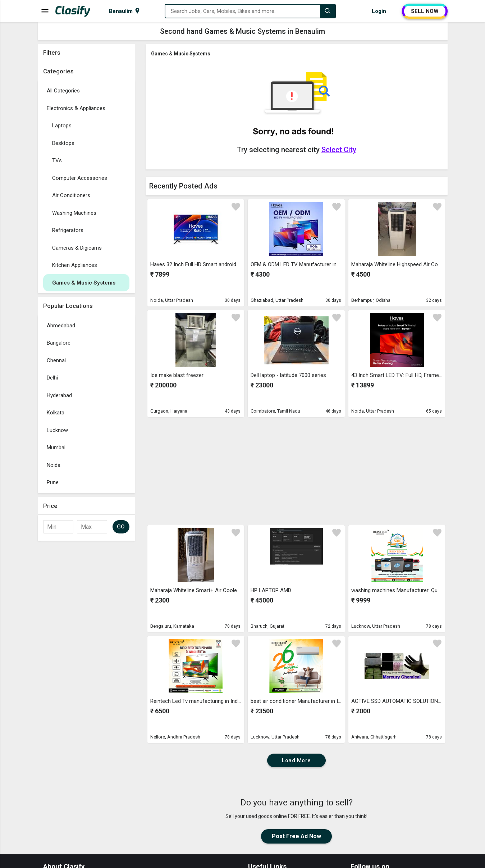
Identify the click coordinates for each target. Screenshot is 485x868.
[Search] (328, 11)
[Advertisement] (86, 652)
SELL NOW (425, 11)
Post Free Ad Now (296, 836)
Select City (339, 150)
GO (121, 527)
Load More (296, 760)
